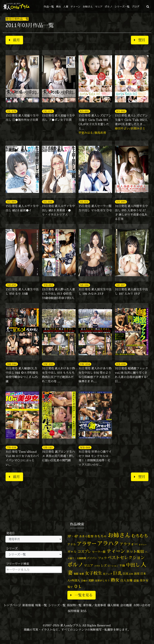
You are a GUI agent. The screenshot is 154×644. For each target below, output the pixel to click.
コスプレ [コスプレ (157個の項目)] (84, 551)
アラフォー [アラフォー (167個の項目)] (129, 544)
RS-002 (121, 111)
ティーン (75, 7)
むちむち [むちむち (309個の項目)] (140, 536)
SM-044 (12, 364)
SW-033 (48, 364)
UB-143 (48, 447)
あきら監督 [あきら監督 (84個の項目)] (86, 536)
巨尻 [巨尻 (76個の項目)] (126, 574)
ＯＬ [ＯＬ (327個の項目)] (78, 586)
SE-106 (84, 285)
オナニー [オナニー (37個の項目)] (143, 545)
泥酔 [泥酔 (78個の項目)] (91, 580)
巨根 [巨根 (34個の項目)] (131, 574)
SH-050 (12, 285)
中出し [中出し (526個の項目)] (133, 565)
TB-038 (12, 447)
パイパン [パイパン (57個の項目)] (92, 558)
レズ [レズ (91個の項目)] (104, 566)
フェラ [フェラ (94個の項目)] (102, 558)
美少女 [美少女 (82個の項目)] (144, 580)
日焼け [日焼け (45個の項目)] (84, 581)
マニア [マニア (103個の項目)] (89, 565)
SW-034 (85, 364)
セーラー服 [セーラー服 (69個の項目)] (99, 552)
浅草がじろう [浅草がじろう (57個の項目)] (102, 581)
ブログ (135, 7)
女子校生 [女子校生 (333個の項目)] (93, 573)
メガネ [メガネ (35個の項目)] (97, 566)
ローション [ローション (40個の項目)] (113, 566)
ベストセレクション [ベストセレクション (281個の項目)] (126, 558)
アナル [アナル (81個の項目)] (72, 544)
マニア (99, 7)
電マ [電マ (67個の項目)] (70, 587)
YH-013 (48, 285)
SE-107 (121, 285)
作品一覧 (49, 7)
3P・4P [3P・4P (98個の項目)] (73, 536)
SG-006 (48, 202)
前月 (14, 40)
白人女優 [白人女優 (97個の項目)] (126, 580)
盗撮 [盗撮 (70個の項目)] (136, 581)
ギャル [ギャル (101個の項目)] (72, 552)
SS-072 (84, 202)
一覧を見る (82, 595)
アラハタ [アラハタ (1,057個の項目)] (108, 543)
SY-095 (121, 202)
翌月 (140, 40)
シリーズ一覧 (122, 7)
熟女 (59, 7)
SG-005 (12, 202)
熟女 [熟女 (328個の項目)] (115, 580)
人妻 (66, 7)
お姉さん (88, 7)
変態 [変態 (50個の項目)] (82, 574)
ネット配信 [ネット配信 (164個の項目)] (135, 551)
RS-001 (84, 111)
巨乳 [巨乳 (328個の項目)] (118, 573)
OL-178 (12, 111)
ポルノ (108, 7)
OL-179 (48, 111)
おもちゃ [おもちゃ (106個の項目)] (101, 536)
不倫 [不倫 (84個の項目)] (122, 566)
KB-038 (121, 364)
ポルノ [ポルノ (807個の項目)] (75, 565)
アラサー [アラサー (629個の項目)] (87, 544)
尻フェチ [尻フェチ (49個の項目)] (108, 574)
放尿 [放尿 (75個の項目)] (137, 574)
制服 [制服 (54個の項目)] (76, 574)
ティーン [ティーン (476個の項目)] (116, 551)
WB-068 (85, 447)
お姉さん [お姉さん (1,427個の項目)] (119, 535)
